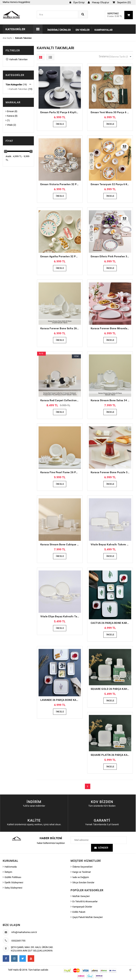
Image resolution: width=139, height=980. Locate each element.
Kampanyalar (104, 30)
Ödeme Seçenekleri (82, 867)
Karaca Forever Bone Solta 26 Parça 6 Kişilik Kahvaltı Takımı (61, 328)
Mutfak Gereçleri (81, 896)
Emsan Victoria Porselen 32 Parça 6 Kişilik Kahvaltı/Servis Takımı (61, 184)
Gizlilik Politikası (13, 877)
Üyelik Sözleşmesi (14, 882)
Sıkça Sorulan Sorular (83, 882)
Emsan (10, 111)
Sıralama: (104, 56)
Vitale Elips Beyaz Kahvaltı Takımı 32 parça (61, 616)
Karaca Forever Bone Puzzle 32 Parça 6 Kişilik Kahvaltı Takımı (111, 472)
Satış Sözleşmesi (13, 888)
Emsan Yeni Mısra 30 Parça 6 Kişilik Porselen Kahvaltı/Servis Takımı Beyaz (111, 112)
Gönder (103, 848)
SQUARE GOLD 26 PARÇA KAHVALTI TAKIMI (111, 689)
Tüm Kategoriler (14, 85)
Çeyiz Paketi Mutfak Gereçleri (88, 917)
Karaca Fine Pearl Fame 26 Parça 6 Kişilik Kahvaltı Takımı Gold (61, 472)
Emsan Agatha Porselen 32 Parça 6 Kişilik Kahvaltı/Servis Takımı (61, 256)
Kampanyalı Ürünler (82, 907)
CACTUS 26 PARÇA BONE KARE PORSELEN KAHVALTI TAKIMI (111, 623)
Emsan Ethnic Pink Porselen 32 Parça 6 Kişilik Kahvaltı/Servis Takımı (111, 256)
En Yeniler (83, 30)
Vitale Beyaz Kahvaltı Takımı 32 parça (111, 544)
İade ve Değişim (81, 877)
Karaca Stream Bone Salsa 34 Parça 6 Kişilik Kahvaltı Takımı (111, 400)
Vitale (9, 125)
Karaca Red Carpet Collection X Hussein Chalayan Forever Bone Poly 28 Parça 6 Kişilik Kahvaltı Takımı (61, 400)
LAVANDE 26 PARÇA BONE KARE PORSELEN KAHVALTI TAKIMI (61, 700)
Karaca (10, 116)
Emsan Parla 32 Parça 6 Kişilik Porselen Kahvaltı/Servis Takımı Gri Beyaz (61, 112)
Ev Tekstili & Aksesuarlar (85, 901)
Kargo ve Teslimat (82, 872)
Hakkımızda (11, 867)
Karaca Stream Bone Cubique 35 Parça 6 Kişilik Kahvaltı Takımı (61, 544)
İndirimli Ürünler (59, 30)
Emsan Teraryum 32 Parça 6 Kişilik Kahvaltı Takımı (111, 184)
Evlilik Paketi (79, 912)
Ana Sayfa (7, 38)
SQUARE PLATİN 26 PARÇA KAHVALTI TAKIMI (111, 755)
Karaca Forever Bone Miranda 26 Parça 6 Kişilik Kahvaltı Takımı (111, 328)
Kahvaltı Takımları (17, 59)
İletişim (8, 872)
